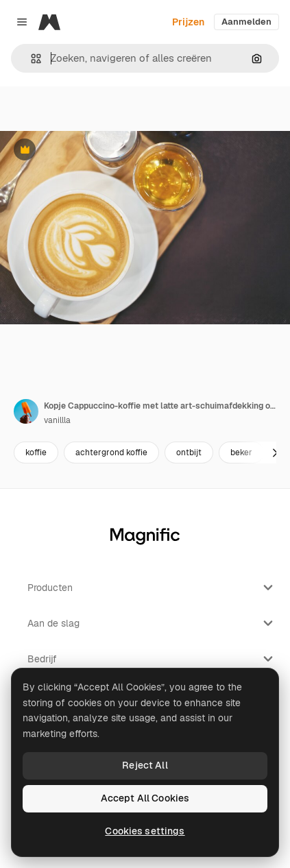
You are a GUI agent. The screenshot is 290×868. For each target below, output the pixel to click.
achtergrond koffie (111, 453)
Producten (152, 588)
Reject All (145, 765)
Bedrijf (152, 659)
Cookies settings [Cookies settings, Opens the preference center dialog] (145, 831)
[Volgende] (275, 453)
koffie (36, 453)
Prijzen (188, 22)
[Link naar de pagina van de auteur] (26, 411)
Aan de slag (152, 623)
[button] (31, 59)
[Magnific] (49, 22)
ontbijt (189, 453)
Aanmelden (246, 22)
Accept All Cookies (145, 798)
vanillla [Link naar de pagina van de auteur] (57, 420)
